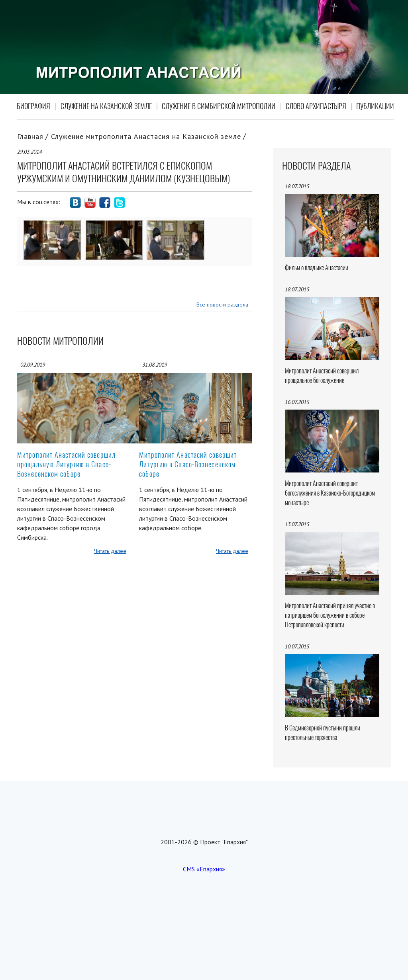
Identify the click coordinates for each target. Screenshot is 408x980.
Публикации (375, 106)
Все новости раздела (222, 305)
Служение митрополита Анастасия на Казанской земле (146, 136)
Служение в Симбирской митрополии (219, 106)
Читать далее (110, 551)
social (75, 203)
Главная (30, 136)
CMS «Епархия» (204, 869)
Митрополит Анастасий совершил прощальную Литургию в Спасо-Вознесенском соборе (66, 464)
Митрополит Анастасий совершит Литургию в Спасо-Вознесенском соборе (188, 464)
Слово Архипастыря (316, 106)
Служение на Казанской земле (106, 106)
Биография (33, 106)
